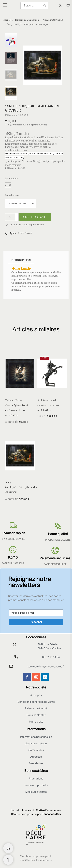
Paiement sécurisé (36, 709)
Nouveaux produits (36, 785)
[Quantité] (10, 217)
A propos (36, 695)
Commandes (36, 750)
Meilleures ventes (36, 792)
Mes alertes (36, 764)
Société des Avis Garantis (36, 860)
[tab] (21, 260)
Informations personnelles (36, 737)
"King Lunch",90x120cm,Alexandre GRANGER (21, 487)
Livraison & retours (36, 744)
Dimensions (11, 179)
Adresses (36, 757)
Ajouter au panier (35, 217)
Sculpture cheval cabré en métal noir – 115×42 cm (48, 405)
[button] (19, 233)
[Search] (34, 6)
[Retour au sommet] (8, 860)
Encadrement (12, 195)
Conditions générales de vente (36, 702)
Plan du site (36, 722)
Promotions (36, 779)
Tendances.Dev (51, 814)
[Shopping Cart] (8, 848)
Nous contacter (36, 715)
